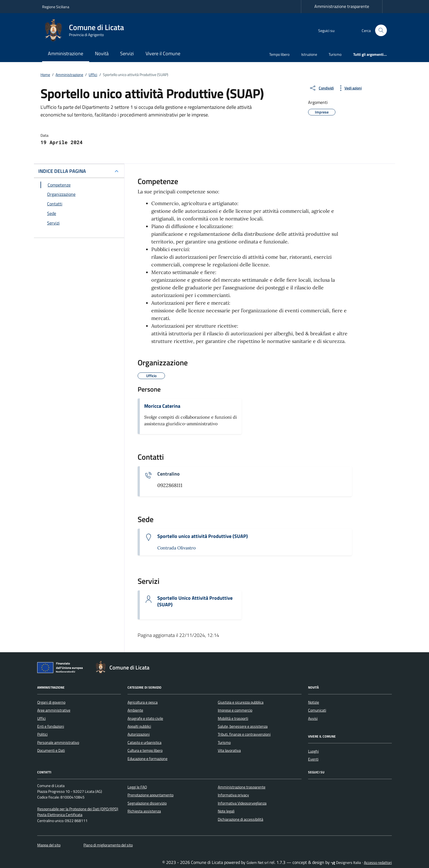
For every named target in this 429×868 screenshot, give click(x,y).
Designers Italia (346, 863)
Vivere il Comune (163, 53)
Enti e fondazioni (51, 726)
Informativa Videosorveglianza (242, 803)
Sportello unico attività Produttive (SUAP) (203, 536)
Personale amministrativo (58, 742)
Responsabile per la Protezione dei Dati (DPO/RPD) (78, 809)
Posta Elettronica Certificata (60, 815)
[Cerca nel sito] (381, 30)
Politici (42, 734)
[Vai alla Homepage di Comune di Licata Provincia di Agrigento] (86, 30)
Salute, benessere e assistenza (243, 726)
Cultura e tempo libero (145, 750)
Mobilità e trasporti (233, 718)
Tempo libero (279, 54)
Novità (102, 53)
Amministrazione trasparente (342, 6)
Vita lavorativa (229, 750)
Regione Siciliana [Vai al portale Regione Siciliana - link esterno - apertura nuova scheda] (56, 7)
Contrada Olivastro (176, 548)
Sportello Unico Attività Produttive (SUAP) (195, 601)
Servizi (127, 53)
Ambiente (135, 710)
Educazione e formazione (147, 759)
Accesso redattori (378, 863)
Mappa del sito (49, 845)
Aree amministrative (54, 710)
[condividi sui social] (321, 88)
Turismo (335, 54)
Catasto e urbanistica (144, 742)
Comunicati (317, 710)
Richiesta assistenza (144, 811)
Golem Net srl (257, 863)
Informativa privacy (233, 795)
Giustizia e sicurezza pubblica (241, 702)
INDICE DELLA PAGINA (62, 171)
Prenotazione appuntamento (150, 795)
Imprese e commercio (235, 710)
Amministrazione (66, 53)
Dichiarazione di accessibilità (240, 819)
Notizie (314, 702)
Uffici (41, 718)
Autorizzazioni (139, 734)
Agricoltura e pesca (143, 702)
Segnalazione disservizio (147, 803)
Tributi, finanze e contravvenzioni (244, 734)
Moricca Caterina (162, 406)
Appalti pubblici (139, 726)
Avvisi (313, 718)
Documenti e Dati (51, 750)
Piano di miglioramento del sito (108, 845)
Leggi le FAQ (137, 787)
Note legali (226, 811)
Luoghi (313, 751)
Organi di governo (51, 702)
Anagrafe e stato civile (145, 718)
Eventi (313, 759)
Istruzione (309, 54)
